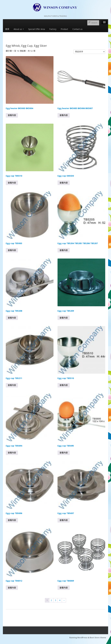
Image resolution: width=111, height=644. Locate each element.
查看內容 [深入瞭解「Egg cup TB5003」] (12, 250)
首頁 (7, 29)
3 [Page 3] (55, 600)
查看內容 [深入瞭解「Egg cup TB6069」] (64, 588)
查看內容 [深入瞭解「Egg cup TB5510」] (12, 183)
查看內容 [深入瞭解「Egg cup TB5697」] (64, 520)
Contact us (77, 29)
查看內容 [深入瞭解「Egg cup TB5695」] (64, 453)
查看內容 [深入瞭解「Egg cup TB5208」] (12, 318)
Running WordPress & (80, 638)
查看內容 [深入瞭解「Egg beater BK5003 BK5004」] (12, 115)
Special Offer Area (37, 29)
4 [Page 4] (60, 600)
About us (19, 29)
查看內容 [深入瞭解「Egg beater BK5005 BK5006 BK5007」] (64, 115)
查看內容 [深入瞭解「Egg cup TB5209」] (64, 318)
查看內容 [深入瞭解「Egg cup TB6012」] (12, 588)
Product (64, 29)
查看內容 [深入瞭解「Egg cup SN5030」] (64, 183)
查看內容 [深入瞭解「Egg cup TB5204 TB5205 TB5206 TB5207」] (64, 250)
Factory (53, 29)
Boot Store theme (98, 638)
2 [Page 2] (51, 600)
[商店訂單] (89, 52)
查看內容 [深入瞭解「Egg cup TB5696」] (12, 520)
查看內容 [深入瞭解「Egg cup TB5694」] (12, 453)
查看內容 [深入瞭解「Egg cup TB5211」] (12, 385)
